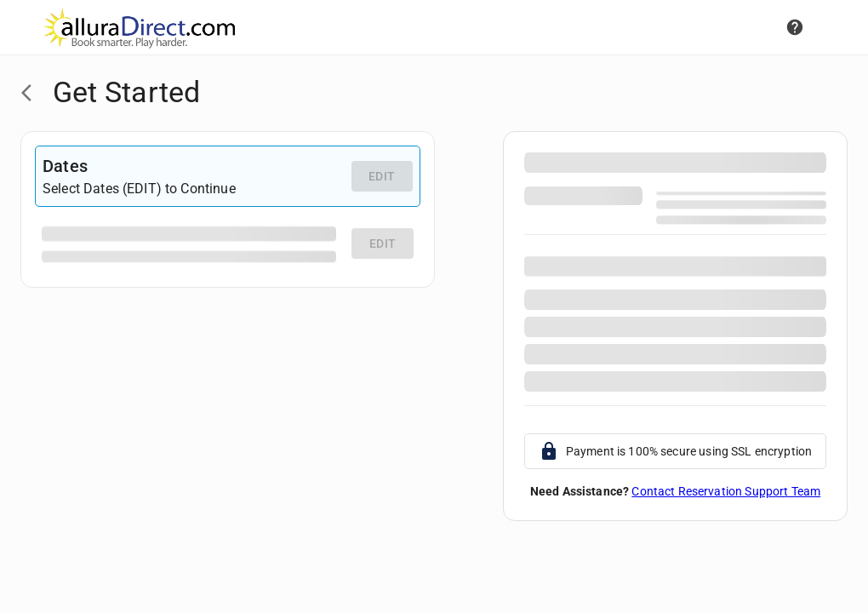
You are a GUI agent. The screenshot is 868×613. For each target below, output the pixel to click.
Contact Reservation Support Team (726, 491)
